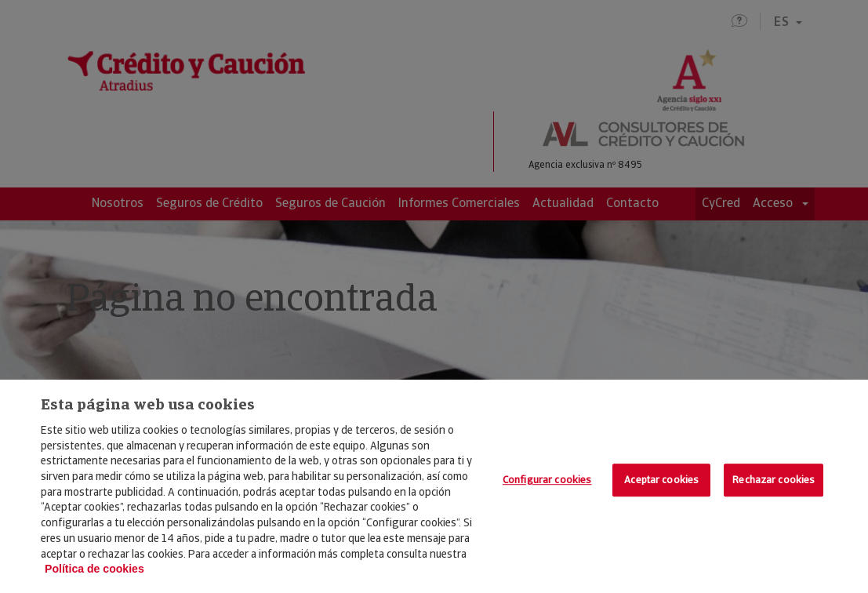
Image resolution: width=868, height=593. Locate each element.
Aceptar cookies (661, 480)
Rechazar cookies (774, 480)
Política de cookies (94, 569)
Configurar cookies (547, 480)
